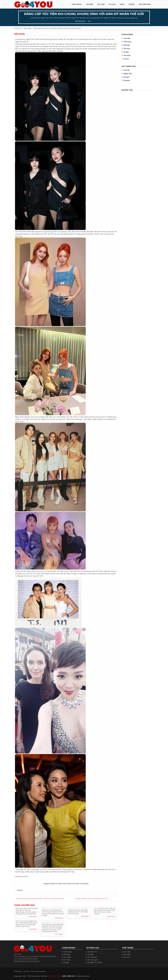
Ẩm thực (127, 49)
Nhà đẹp (127, 45)
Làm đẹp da (92, 957)
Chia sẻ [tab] (19, 890)
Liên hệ (26, 971)
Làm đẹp (127, 38)
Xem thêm (33, 917)
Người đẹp (28, 28)
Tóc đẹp (90, 954)
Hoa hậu (127, 70)
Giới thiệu (18, 971)
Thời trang (127, 42)
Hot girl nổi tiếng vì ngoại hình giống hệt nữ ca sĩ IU (92, 899)
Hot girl (126, 77)
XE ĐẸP (132, 4)
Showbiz (127, 80)
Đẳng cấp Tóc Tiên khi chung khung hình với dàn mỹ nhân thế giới (57, 28)
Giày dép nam (145, 4)
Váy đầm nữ (92, 952)
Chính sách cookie (38, 971)
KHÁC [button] (122, 4)
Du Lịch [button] (112, 4)
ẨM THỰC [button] (101, 4)
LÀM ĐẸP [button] (90, 4)
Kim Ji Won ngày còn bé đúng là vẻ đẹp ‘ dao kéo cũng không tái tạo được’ (40, 899)
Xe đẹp (126, 52)
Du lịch (126, 59)
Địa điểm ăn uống (94, 962)
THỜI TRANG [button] (77, 4)
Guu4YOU (18, 28)
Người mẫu (128, 74)
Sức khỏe (127, 55)
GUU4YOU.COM (54, 976)
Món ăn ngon (93, 960)
